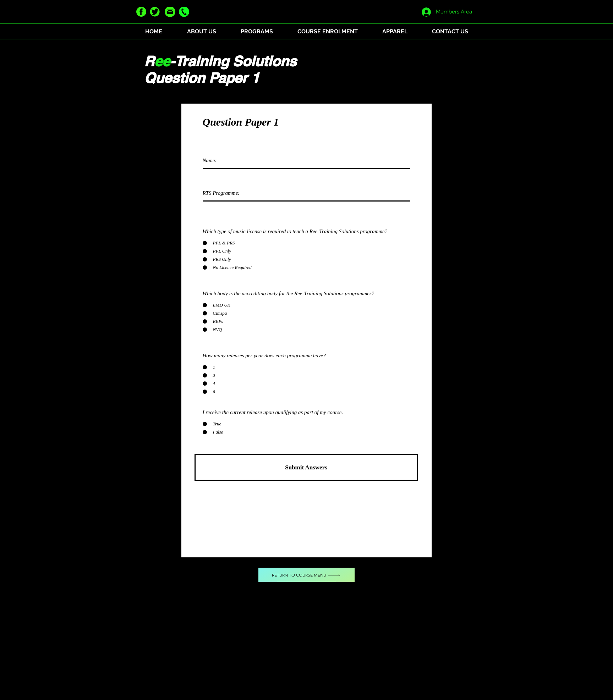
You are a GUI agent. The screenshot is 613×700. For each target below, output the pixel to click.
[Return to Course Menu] (306, 575)
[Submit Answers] (306, 467)
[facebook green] (141, 12)
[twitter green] (155, 12)
